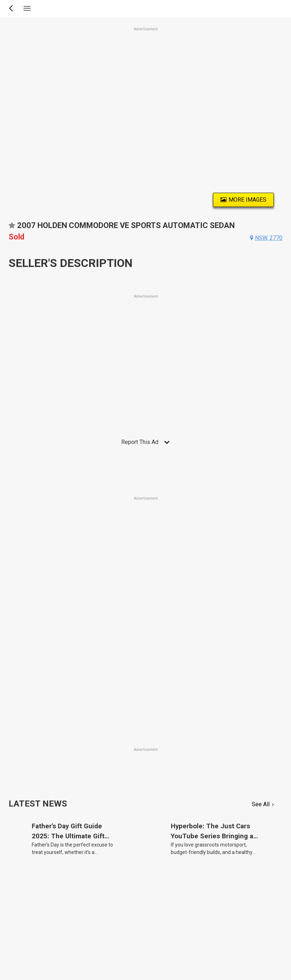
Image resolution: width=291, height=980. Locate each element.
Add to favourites (12, 228)
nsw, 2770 (269, 238)
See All (261, 804)
